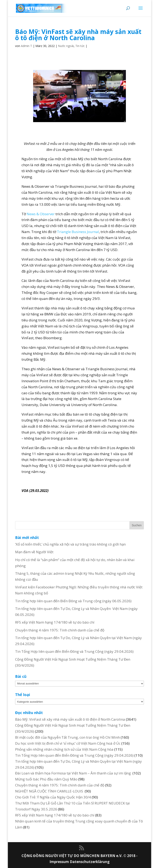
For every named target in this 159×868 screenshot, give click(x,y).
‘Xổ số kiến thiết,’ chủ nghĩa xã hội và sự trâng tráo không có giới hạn (70, 544)
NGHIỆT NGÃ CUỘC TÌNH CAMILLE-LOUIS (49, 791)
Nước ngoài (66, 46)
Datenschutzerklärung (90, 862)
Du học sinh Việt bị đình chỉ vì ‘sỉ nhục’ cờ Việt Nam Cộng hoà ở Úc (68, 743)
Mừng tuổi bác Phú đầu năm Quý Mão (46, 779)
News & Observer (41, 214)
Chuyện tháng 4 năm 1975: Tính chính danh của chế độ (60, 630)
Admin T (26, 46)
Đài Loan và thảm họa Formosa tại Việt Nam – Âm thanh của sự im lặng (73, 773)
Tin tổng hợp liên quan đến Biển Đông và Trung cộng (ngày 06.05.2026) (73, 601)
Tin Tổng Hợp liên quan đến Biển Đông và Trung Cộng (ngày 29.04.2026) (74, 651)
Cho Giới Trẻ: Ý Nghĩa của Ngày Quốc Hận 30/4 (53, 797)
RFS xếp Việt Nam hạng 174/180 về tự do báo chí (55, 622)
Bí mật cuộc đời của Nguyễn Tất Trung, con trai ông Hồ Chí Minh (67, 737)
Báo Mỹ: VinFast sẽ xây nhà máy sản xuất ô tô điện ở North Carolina (70, 719)
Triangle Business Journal (78, 232)
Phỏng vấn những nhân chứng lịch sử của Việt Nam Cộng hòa (64, 749)
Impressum (60, 862)
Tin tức (80, 46)
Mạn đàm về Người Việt (34, 552)
